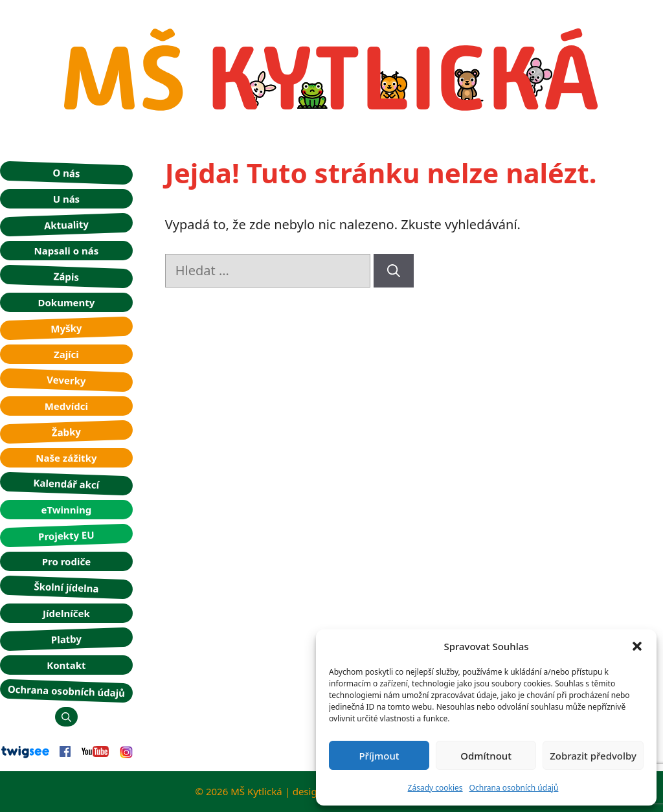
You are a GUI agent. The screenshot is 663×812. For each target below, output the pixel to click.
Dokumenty (66, 302)
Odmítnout (486, 756)
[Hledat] (394, 271)
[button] (637, 646)
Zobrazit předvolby (593, 756)
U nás (67, 199)
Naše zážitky (66, 458)
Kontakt (66, 665)
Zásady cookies (435, 788)
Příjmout (379, 756)
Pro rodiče (66, 561)
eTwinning (66, 510)
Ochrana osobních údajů (514, 788)
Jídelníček (66, 613)
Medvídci (66, 406)
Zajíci (66, 354)
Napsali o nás (67, 251)
